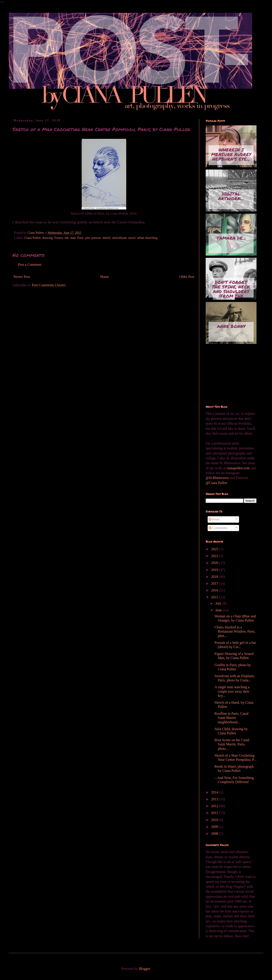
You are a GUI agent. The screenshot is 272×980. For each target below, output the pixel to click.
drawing (47, 238)
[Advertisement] (228, 375)
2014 (215, 792)
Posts (214, 519)
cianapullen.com (238, 468)
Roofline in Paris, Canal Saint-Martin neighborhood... (232, 718)
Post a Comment (30, 265)
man (73, 238)
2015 (215, 597)
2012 (215, 806)
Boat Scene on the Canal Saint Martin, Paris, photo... (232, 744)
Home (105, 277)
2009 (215, 827)
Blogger (145, 969)
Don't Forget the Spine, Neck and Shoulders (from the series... (231, 288)
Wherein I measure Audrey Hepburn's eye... (231, 154)
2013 (215, 799)
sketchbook (119, 238)
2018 (215, 577)
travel (132, 238)
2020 (215, 563)
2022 (215, 556)
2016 (215, 590)
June (219, 610)
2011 (215, 813)
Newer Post (22, 277)
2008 (215, 834)
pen (87, 238)
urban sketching (147, 238)
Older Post (187, 277)
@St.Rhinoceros (218, 478)
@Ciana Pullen (216, 483)
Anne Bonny (231, 326)
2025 (215, 549)
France (58, 238)
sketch (106, 238)
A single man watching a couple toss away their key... (232, 691)
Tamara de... (231, 238)
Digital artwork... (231, 196)
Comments (218, 528)
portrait (96, 238)
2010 (215, 820)
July (219, 603)
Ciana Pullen (33, 238)
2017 (215, 583)
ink (67, 238)
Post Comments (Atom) (49, 285)
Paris (80, 238)
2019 (215, 570)
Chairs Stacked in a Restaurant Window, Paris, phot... (235, 631)
